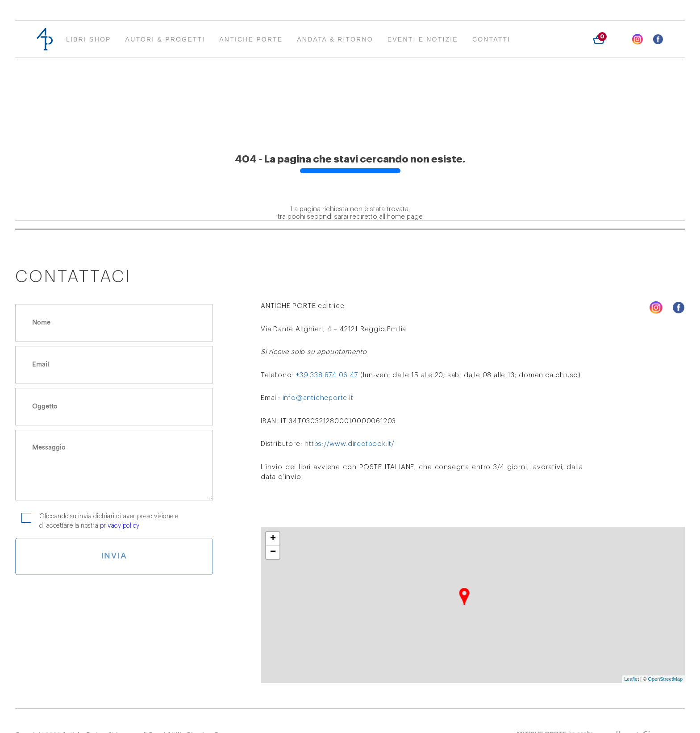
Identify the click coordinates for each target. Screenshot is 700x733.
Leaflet (631, 679)
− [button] (273, 552)
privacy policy (120, 526)
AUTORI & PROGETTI (165, 39)
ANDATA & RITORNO (335, 39)
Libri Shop (89, 39)
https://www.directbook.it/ (350, 444)
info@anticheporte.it (318, 398)
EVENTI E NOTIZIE (423, 39)
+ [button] (273, 539)
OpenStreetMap (665, 679)
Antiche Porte (251, 39)
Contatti (492, 39)
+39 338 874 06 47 (327, 375)
